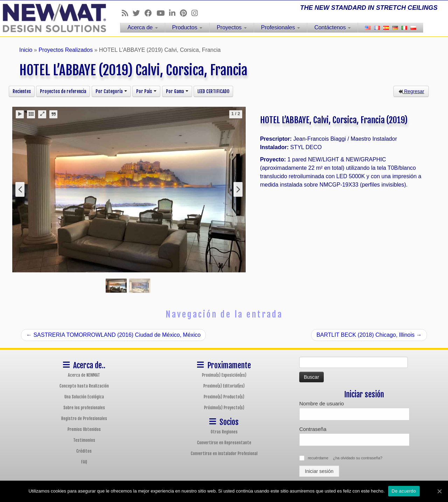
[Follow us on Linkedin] (174, 13)
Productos (187, 27)
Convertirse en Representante (224, 443)
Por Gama (177, 91)
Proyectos (232, 27)
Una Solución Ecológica (84, 397)
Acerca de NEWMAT (84, 375)
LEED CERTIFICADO (213, 91)
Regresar (411, 91)
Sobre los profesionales (84, 408)
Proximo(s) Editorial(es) (224, 386)
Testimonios (84, 440)
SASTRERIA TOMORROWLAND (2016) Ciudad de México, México (113, 335)
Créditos (84, 451)
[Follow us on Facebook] (150, 13)
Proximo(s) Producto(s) (224, 397)
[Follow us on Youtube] (163, 13)
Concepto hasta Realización (84, 386)
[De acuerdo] (439, 491)
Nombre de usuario (322, 403)
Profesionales (281, 27)
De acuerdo (404, 491)
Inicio (26, 50)
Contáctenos (332, 27)
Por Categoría (111, 91)
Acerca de (142, 27)
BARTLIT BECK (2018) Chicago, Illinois (369, 335)
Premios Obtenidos (84, 429)
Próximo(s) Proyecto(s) (224, 408)
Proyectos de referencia (63, 91)
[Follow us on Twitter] (139, 13)
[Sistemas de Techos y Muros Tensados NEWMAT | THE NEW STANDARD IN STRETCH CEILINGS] (52, 18)
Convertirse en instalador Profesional (224, 454)
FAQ (84, 462)
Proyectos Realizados (66, 50)
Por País (146, 91)
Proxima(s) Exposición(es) (224, 375)
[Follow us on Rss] (127, 13)
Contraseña (313, 429)
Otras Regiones (224, 432)
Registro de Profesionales (84, 419)
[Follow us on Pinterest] (186, 13)
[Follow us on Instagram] (197, 13)
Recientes (22, 91)
